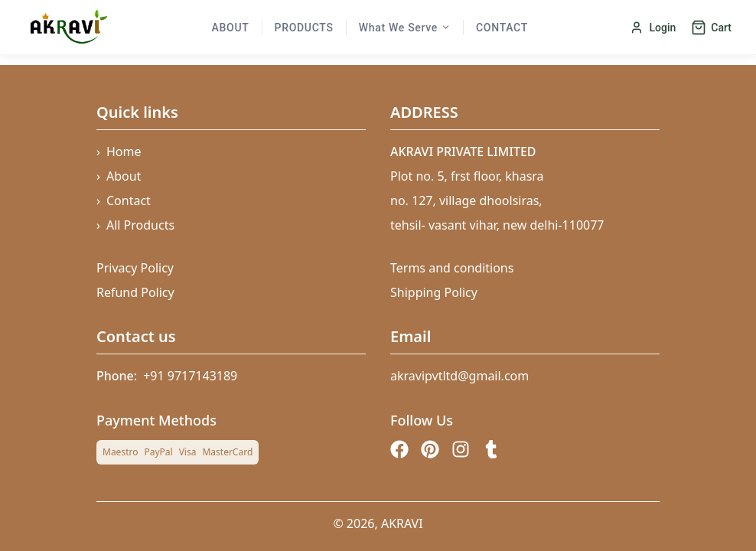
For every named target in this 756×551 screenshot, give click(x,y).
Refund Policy (135, 292)
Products (304, 28)
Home (119, 152)
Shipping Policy (434, 292)
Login (653, 28)
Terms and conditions (452, 268)
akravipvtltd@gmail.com (459, 376)
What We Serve (405, 28)
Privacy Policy (135, 268)
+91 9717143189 (190, 376)
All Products (135, 225)
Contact (502, 28)
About (231, 28)
